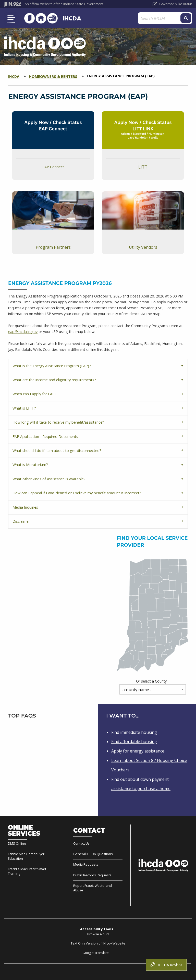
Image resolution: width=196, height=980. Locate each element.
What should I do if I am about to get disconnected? (57, 451)
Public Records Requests (92, 875)
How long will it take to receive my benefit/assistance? (58, 422)
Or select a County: (152, 681)
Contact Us (81, 844)
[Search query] (161, 18)
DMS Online (17, 844)
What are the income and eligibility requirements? (54, 380)
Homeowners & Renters (53, 76)
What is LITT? (24, 408)
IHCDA (71, 18)
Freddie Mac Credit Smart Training (27, 871)
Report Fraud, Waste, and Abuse (93, 888)
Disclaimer (21, 521)
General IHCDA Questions (93, 854)
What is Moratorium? (30, 465)
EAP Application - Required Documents (45, 437)
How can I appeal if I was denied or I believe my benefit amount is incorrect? (77, 493)
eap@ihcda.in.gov (23, 332)
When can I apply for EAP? (34, 394)
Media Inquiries (25, 507)
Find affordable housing (134, 742)
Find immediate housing (134, 732)
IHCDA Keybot (166, 965)
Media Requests (86, 864)
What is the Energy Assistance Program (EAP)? (52, 366)
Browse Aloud (98, 934)
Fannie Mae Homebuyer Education (26, 856)
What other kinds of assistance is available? (49, 479)
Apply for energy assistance (138, 751)
